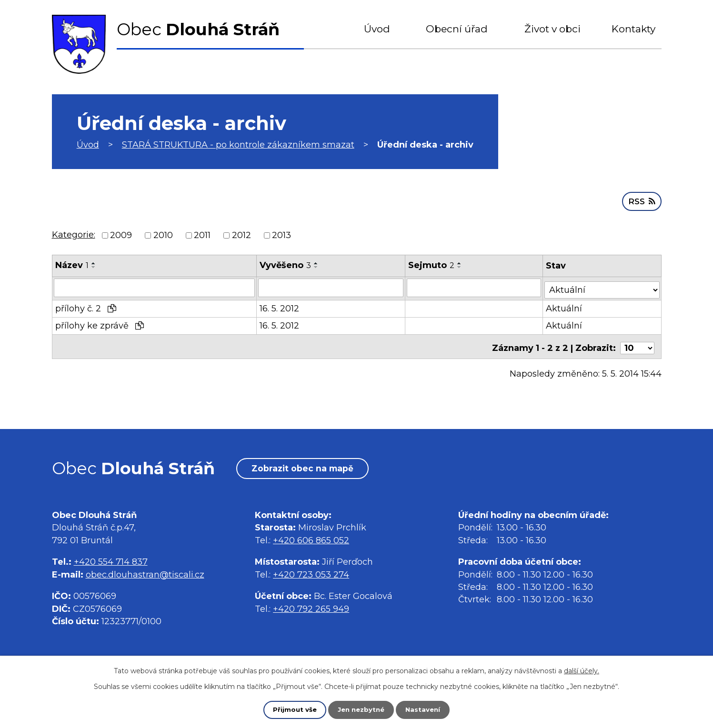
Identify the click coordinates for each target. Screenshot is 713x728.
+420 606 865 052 (311, 542)
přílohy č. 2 (86, 306)
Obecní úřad (457, 29)
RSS (641, 200)
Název (72, 264)
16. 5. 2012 (279, 306)
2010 (163, 234)
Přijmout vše (292, 709)
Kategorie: (74, 234)
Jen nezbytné (361, 709)
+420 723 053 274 (311, 576)
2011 (202, 234)
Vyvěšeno (285, 264)
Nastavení (425, 709)
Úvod (377, 29)
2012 (241, 234)
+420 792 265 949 (311, 610)
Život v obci (552, 29)
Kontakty (633, 29)
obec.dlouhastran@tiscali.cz (145, 576)
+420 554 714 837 (111, 564)
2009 (121, 234)
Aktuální (565, 306)
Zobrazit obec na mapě (308, 469)
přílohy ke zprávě (100, 323)
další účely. (582, 670)
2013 (281, 234)
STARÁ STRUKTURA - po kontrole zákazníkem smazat (238, 145)
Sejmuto (432, 264)
